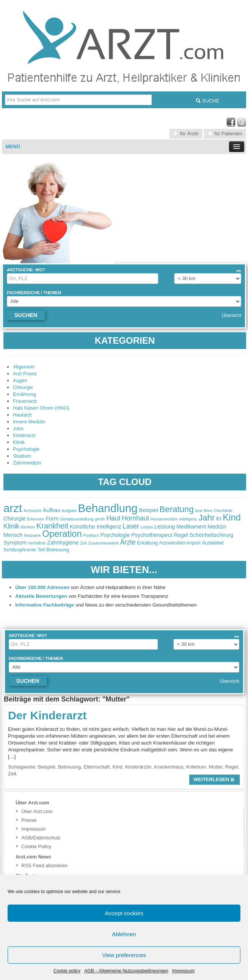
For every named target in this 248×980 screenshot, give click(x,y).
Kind (118, 767)
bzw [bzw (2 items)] (199, 511)
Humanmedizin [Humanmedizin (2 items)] (164, 519)
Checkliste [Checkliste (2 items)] (223, 511)
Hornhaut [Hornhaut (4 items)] (135, 518)
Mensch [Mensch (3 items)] (13, 535)
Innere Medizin (29, 422)
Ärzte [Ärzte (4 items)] (128, 542)
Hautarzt (22, 415)
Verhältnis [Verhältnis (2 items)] (37, 543)
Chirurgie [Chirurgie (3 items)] (14, 519)
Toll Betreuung (53, 550)
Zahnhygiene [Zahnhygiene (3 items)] (63, 543)
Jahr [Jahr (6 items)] (207, 518)
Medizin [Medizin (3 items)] (217, 527)
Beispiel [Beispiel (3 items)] (148, 510)
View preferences (124, 955)
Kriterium (196, 767)
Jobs (18, 428)
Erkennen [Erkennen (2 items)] (36, 519)
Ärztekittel (213, 543)
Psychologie (26, 449)
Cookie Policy (36, 846)
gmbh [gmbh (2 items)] (100, 519)
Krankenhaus (169, 767)
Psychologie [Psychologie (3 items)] (115, 535)
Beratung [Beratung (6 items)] (176, 509)
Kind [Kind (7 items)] (232, 517)
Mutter (216, 767)
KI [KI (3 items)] (219, 519)
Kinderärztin (138, 767)
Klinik (19, 442)
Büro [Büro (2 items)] (208, 511)
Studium (22, 456)
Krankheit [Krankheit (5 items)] (52, 526)
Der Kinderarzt (47, 715)
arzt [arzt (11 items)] (13, 508)
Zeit (12, 774)
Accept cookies (124, 913)
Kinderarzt (24, 435)
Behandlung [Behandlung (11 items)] (108, 508)
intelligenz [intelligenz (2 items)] (188, 519)
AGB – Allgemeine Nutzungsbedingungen (126, 971)
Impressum (183, 971)
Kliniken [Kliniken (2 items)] (28, 527)
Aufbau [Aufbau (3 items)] (52, 510)
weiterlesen (215, 779)
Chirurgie (23, 387)
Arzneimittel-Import (180, 543)
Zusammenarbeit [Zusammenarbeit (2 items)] (103, 543)
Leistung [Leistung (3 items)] (164, 527)
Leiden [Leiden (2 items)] (147, 527)
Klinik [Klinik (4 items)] (11, 526)
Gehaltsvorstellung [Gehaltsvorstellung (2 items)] (76, 519)
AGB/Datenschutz (41, 838)
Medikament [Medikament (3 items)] (191, 527)
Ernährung (25, 394)
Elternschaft (97, 767)
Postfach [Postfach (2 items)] (91, 535)
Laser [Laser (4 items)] (131, 526)
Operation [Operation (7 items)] (62, 534)
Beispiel (47, 767)
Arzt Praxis (25, 374)
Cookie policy (67, 971)
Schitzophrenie (20, 550)
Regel (232, 767)
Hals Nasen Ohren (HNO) (41, 408)
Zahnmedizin (27, 463)
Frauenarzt (25, 401)
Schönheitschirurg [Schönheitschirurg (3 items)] (211, 535)
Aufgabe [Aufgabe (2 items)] (69, 511)
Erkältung (147, 543)
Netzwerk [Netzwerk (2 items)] (32, 535)
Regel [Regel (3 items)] (181, 535)
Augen (20, 380)
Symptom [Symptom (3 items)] (15, 543)
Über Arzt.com (37, 811)
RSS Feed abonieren (44, 866)
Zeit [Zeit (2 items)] (84, 543)
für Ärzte (186, 134)
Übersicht (231, 315)
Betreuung (70, 767)
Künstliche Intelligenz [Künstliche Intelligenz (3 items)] (96, 527)
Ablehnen (124, 934)
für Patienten (225, 134)
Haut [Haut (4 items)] (114, 518)
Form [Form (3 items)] (52, 519)
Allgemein (24, 367)
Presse (29, 820)
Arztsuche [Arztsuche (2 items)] (33, 511)
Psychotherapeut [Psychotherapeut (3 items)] (152, 535)
